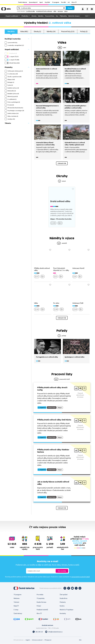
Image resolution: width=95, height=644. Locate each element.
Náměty (41, 16)
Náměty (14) (51, 32)
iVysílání (47, 2)
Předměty (25, 16)
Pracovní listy (50, 16)
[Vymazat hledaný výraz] (55, 8)
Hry (57, 16)
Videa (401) (24, 32)
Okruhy (34, 16)
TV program (56, 2)
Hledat (61, 8)
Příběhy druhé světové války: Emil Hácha (54, 420)
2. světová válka (40, 11)
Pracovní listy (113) (68, 32)
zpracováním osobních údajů (81, 577)
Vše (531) (11, 32)
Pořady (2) (84, 32)
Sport (41, 2)
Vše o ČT (74, 2)
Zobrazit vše (62, 163)
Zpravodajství (33, 2)
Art (69, 2)
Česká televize (23, 2)
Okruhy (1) (37, 32)
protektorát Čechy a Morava (53, 11)
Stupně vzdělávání (12, 16)
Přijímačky (63, 16)
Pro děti (64, 2)
